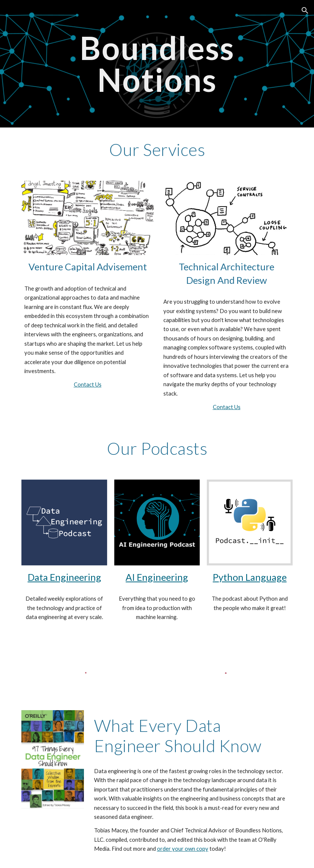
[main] (157, 64)
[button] (305, 10)
